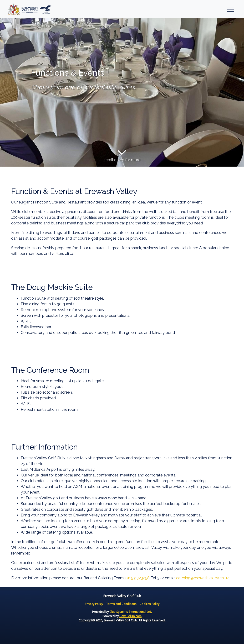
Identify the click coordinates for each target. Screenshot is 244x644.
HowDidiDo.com (130, 616)
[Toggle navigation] (230, 9)
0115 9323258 (137, 578)
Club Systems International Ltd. (131, 612)
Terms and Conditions (121, 604)
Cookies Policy (150, 604)
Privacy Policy (94, 604)
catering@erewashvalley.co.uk (202, 578)
